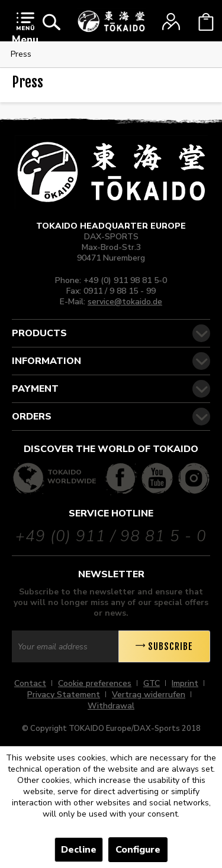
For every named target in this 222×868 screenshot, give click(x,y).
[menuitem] (25, 31)
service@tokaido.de (125, 302)
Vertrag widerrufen (149, 695)
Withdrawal (111, 706)
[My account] (171, 22)
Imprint (185, 683)
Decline (79, 850)
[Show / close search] (52, 22)
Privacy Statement (64, 695)
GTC (152, 683)
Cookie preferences (95, 683)
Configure (138, 850)
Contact (30, 683)
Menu (25, 29)
